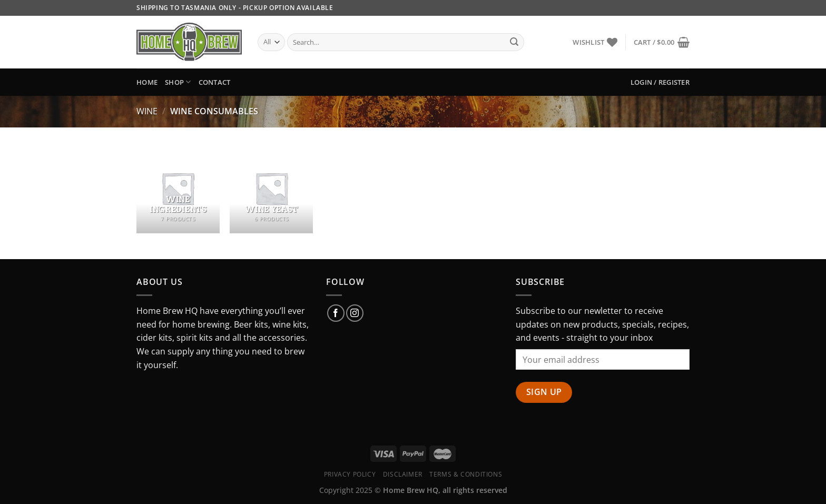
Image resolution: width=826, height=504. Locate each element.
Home (147, 82)
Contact (215, 82)
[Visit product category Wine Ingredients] (178, 188)
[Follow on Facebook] (336, 313)
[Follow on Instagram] (355, 313)
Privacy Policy (350, 474)
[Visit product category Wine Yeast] (271, 188)
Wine (147, 111)
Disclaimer (403, 474)
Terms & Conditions (466, 474)
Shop (178, 82)
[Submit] (514, 42)
